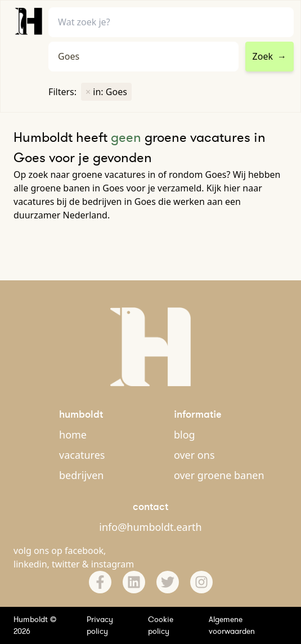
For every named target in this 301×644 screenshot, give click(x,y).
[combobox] (143, 57)
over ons (194, 455)
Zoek (269, 56)
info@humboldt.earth (150, 527)
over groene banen (219, 475)
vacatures (82, 455)
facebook (84, 551)
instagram (113, 564)
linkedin (30, 564)
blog (185, 435)
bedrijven (81, 475)
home (73, 435)
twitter (66, 564)
